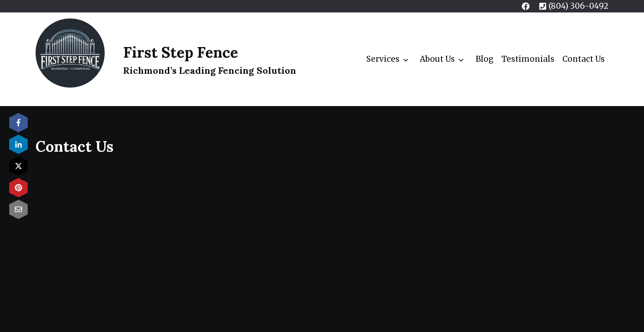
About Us (437, 59)
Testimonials (528, 59)
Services (383, 59)
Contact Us (584, 59)
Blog (485, 59)
